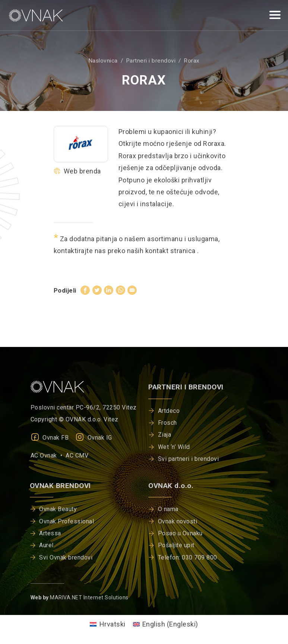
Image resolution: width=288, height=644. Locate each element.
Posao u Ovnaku (180, 533)
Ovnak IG (94, 438)
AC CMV (77, 455)
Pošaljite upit (176, 545)
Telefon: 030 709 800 (188, 557)
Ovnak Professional (67, 521)
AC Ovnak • (48, 455)
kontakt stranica (171, 251)
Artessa (50, 533)
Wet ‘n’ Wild (174, 447)
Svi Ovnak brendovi (66, 557)
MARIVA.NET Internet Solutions (89, 597)
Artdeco (169, 411)
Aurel (46, 545)
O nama (168, 509)
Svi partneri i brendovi (189, 459)
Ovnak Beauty (58, 509)
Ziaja (165, 435)
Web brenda (77, 171)
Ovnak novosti (178, 521)
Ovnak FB (50, 438)
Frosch (167, 423)
